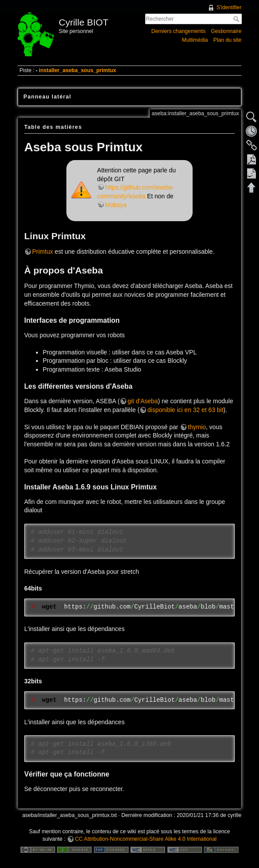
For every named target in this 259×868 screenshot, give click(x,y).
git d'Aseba (143, 401)
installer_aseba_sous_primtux (77, 70)
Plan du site (227, 40)
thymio (197, 427)
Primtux (42, 252)
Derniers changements (178, 31)
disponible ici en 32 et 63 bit (185, 410)
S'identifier (229, 7)
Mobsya (116, 205)
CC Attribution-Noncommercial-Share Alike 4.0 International (146, 839)
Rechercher (237, 19)
